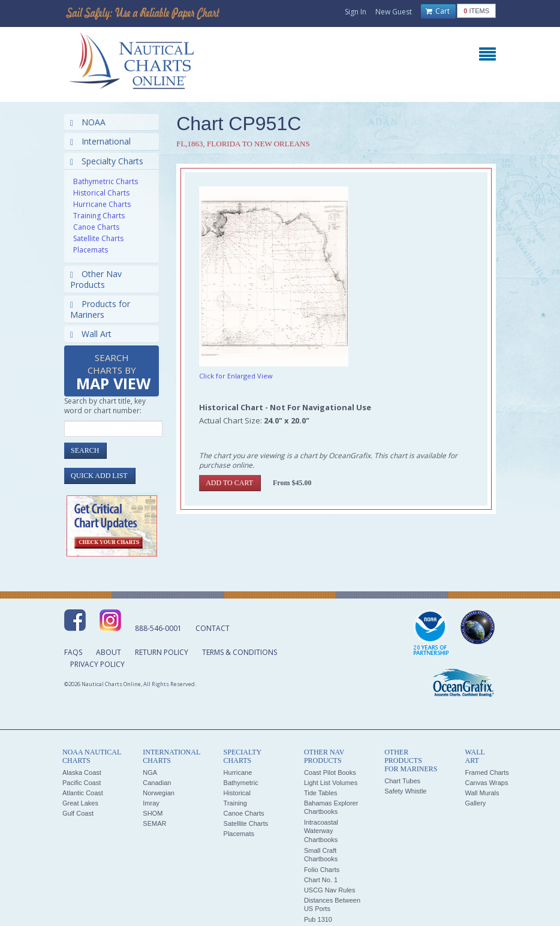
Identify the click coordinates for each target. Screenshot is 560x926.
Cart (438, 11)
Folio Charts (322, 870)
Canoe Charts (96, 227)
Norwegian (159, 793)
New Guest (394, 12)
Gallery (475, 803)
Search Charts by (113, 373)
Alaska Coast (82, 772)
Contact (213, 628)
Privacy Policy (97, 664)
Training (235, 803)
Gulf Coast (78, 813)
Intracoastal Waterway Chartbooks (321, 831)
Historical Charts (101, 193)
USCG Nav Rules (330, 890)
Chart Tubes (402, 781)
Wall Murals (482, 793)
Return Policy (162, 652)
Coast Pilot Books (330, 772)
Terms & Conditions (240, 652)
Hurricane (238, 772)
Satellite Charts (98, 238)
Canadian (157, 783)
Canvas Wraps (486, 783)
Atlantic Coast (83, 793)
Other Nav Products (96, 279)
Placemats (91, 250)
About (109, 652)
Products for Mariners (100, 309)
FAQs (73, 652)
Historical (237, 793)
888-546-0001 (158, 628)
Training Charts (99, 216)
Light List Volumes (331, 783)
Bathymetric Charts (106, 181)
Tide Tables (321, 793)
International (100, 141)
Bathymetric (241, 783)
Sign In (356, 12)
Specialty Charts (107, 161)
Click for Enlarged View (236, 376)
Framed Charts (487, 772)
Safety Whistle (405, 791)
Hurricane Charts (102, 204)
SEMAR (154, 823)
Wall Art (91, 334)
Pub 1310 (318, 919)
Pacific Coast (82, 783)
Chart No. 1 (321, 880)
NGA (150, 772)
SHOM (153, 813)
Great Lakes (80, 803)
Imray (151, 803)
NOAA (88, 122)
